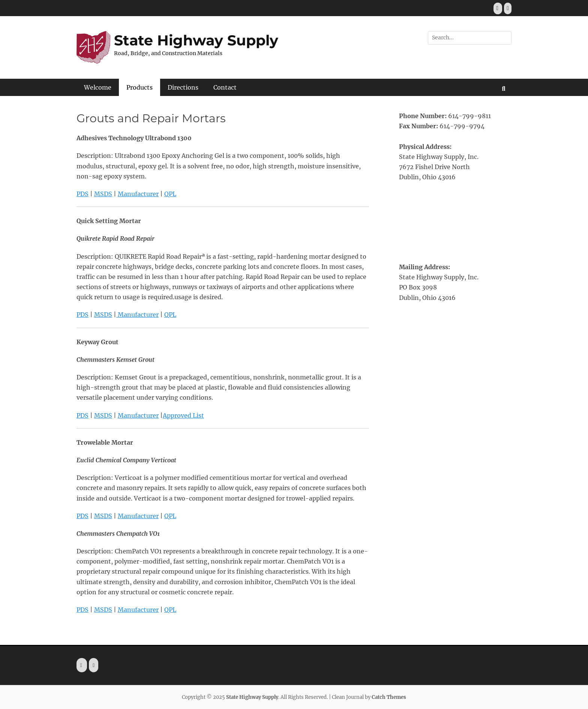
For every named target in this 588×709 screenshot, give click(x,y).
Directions (183, 87)
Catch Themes (389, 697)
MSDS (103, 194)
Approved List (183, 415)
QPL (170, 194)
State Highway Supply (196, 40)
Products (139, 87)
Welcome (98, 87)
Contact (225, 87)
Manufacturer (138, 194)
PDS (82, 194)
